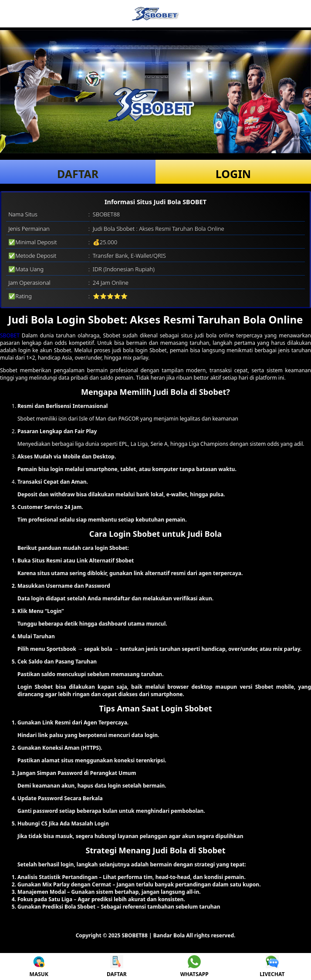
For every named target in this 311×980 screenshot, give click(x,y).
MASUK (39, 967)
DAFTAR (78, 174)
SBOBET (10, 335)
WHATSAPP (194, 967)
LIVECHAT (272, 967)
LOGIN (233, 174)
